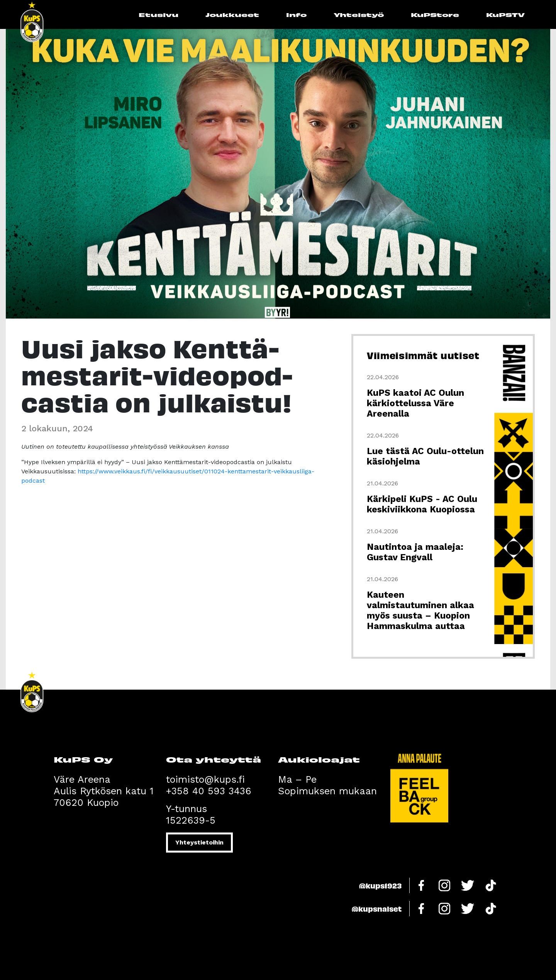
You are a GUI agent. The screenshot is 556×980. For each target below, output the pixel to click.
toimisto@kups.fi (205, 779)
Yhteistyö (359, 14)
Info (296, 14)
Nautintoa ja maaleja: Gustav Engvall (415, 552)
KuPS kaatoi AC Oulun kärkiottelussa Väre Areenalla (415, 403)
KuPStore (435, 14)
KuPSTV (505, 14)
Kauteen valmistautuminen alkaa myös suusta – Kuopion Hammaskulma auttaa (420, 610)
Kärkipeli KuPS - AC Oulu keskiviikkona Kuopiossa (422, 504)
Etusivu (158, 14)
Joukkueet (232, 14)
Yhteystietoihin (199, 842)
